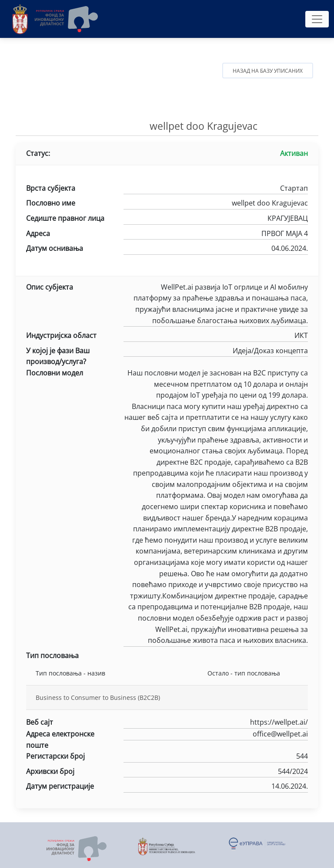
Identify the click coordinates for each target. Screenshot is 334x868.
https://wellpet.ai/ (216, 723)
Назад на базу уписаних (268, 71)
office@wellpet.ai (216, 735)
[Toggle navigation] (317, 19)
